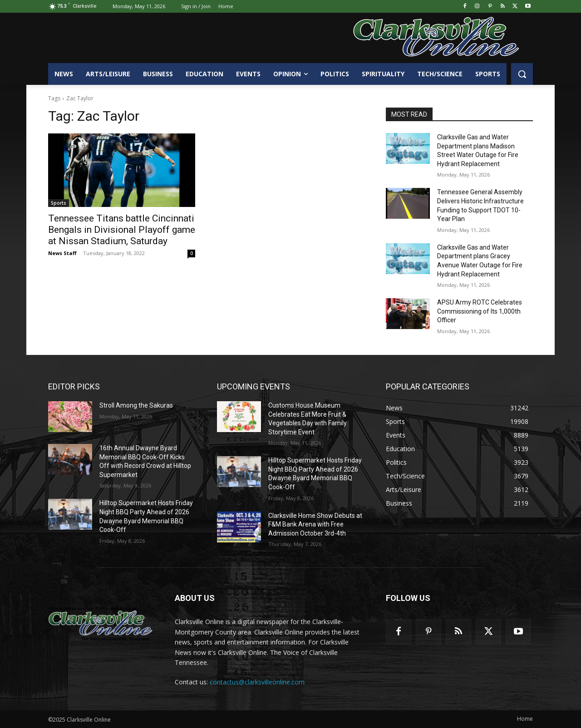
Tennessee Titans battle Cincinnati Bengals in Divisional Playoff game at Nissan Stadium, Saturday (122, 230)
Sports (59, 203)
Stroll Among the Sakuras (136, 405)
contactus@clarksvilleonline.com (257, 682)
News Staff (62, 253)
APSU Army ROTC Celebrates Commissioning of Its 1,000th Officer (480, 311)
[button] (522, 74)
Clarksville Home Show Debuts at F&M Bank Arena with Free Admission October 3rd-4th (315, 524)
